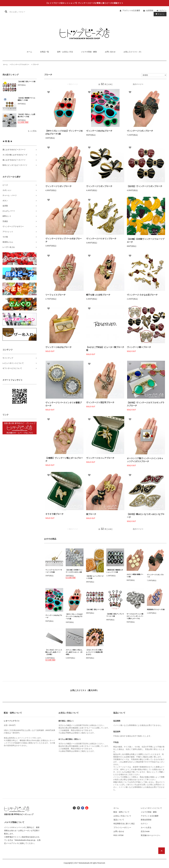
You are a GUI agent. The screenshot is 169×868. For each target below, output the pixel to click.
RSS (115, 835)
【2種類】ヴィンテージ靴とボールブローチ (64, 459)
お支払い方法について (122, 816)
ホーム (29, 52)
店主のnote (145, 831)
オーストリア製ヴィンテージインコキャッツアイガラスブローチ (145, 460)
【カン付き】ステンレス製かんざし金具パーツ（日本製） (54, 652)
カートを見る (146, 827)
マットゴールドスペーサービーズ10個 (54, 571)
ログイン (163, 10)
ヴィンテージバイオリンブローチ (101, 239)
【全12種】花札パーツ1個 (26, 82)
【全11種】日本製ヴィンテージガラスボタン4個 (74, 571)
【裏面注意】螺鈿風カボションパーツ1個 (115, 571)
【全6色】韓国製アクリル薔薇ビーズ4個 (26, 99)
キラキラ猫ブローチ (54, 514)
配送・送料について (121, 812)
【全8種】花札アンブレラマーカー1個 (115, 615)
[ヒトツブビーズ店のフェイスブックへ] (83, 808)
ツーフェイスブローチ (55, 295)
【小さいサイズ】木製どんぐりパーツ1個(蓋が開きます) (94, 652)
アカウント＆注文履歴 (131, 10)
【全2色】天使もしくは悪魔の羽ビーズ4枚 (26, 115)
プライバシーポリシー (122, 827)
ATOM (121, 835)
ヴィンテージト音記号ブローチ (100, 402)
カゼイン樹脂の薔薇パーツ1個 (135, 576)
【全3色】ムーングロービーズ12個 (95, 577)
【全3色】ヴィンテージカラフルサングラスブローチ (146, 404)
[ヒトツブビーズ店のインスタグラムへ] (78, 808)
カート (159, 14)
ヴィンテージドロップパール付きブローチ (64, 240)
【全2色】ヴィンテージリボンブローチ (145, 186)
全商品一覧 (45, 52)
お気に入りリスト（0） (133, 52)
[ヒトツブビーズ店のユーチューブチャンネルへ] (87, 808)
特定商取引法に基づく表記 (124, 824)
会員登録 (150, 10)
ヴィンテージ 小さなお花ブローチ (142, 295)
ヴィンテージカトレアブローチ (100, 458)
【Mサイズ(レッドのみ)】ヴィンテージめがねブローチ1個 (64, 132)
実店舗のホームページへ (150, 835)
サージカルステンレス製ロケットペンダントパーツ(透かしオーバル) (135, 616)
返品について (119, 820)
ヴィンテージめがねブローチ (99, 131)
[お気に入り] (49, 92)
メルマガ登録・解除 (89, 52)
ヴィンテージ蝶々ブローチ (139, 347)
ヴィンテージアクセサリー (20, 64)
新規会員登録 (146, 820)
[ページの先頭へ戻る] (162, 851)
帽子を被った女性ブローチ (98, 295)
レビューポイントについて (151, 808)
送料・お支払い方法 (65, 52)
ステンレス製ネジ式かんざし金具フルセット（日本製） (74, 652)
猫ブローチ (91, 514)
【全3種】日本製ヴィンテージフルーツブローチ (146, 241)
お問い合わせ (110, 52)
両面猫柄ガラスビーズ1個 (156, 610)
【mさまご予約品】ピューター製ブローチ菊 (105, 349)
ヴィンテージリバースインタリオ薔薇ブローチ (64, 404)
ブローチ (36, 64)
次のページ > (138, 84)
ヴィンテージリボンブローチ (140, 131)
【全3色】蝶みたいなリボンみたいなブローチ (146, 516)
